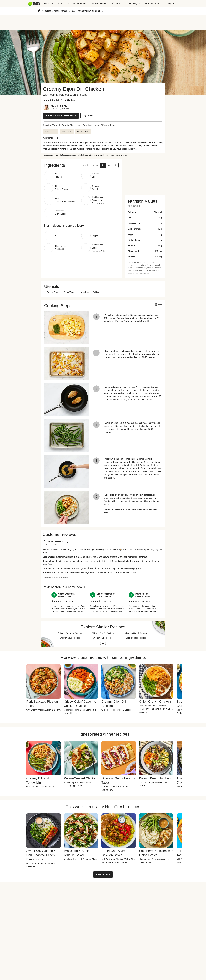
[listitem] (69, 603)
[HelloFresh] (34, 4)
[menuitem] (35, 4)
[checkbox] (44, 100)
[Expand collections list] (103, 644)
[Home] (39, 11)
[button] (81, 165)
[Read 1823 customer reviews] (69, 100)
